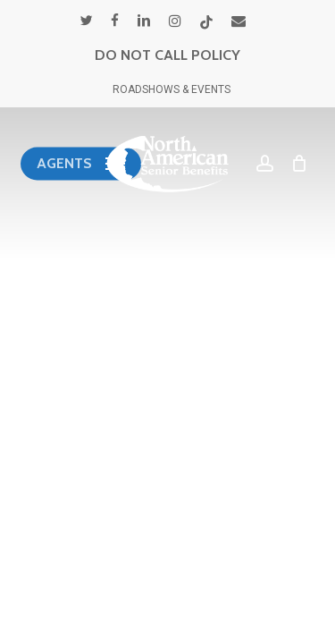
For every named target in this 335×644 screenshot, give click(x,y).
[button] (81, 164)
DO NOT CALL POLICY (167, 55)
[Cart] (295, 164)
